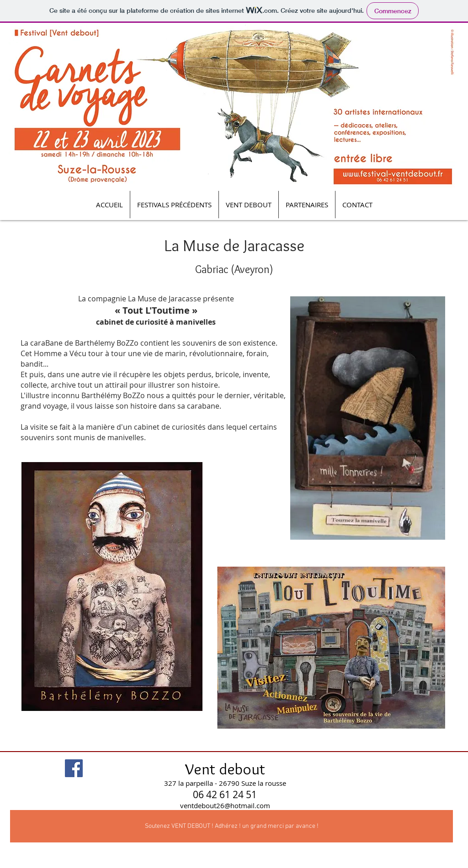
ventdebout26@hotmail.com (225, 805)
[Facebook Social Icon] (74, 768)
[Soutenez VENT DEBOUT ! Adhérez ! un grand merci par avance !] (231, 826)
